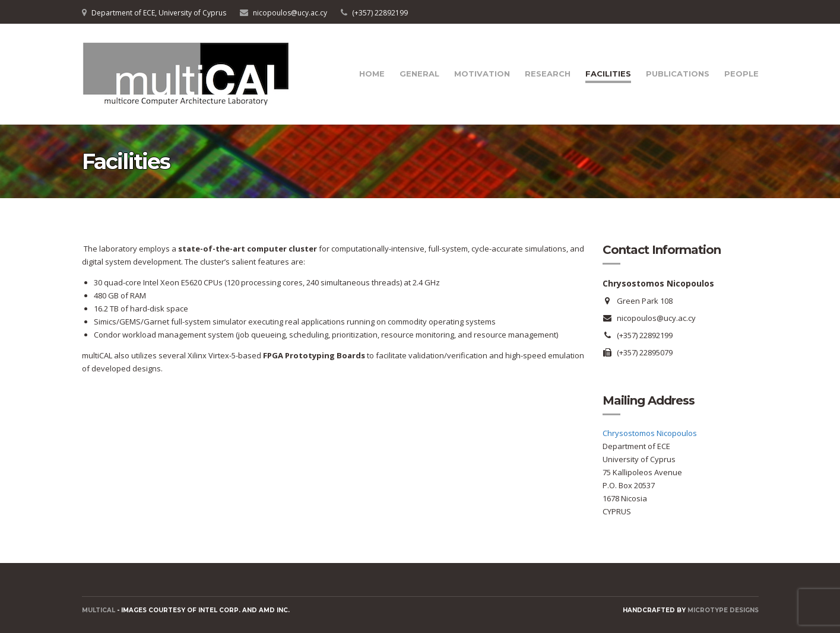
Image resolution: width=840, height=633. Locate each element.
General (419, 74)
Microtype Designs (723, 610)
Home (372, 74)
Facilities (608, 74)
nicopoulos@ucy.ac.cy (290, 13)
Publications (678, 74)
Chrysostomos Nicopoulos (650, 433)
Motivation (482, 74)
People (741, 74)
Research (548, 74)
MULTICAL (99, 610)
